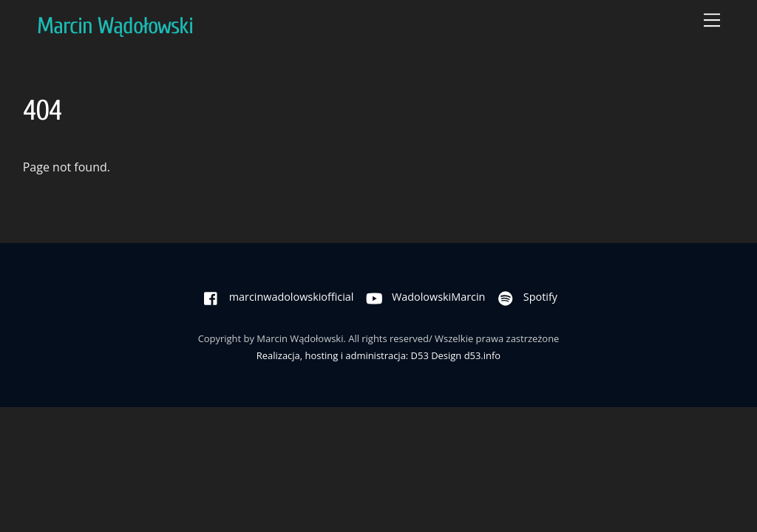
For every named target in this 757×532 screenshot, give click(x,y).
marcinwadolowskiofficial (275, 297)
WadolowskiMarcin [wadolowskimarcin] (422, 297)
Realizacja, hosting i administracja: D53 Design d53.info (378, 355)
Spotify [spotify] (524, 297)
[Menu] (712, 20)
